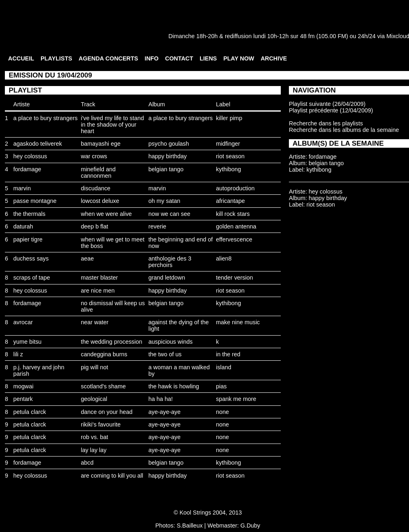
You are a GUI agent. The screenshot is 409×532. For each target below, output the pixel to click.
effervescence (234, 239)
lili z (18, 354)
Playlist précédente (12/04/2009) (331, 110)
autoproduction (235, 188)
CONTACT (179, 58)
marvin (22, 188)
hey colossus (30, 156)
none (222, 412)
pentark (23, 399)
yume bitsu (28, 342)
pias (221, 386)
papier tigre (28, 239)
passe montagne (35, 201)
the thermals (29, 214)
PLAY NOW (239, 58)
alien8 (224, 258)
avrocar (23, 322)
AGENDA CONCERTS (109, 58)
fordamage (27, 169)
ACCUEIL (21, 58)
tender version (234, 278)
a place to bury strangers (45, 118)
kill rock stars (233, 214)
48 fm (307, 36)
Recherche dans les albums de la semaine (344, 130)
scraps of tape (32, 278)
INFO (151, 58)
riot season (230, 156)
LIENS (208, 58)
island (224, 367)
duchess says (31, 258)
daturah (23, 226)
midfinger (228, 144)
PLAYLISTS (56, 58)
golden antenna (236, 226)
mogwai (24, 386)
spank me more (236, 399)
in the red (228, 354)
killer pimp (229, 118)
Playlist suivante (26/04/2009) (327, 104)
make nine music (238, 322)
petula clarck (30, 412)
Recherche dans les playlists (326, 123)
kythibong (228, 169)
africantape (230, 201)
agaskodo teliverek (38, 144)
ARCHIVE (274, 58)
